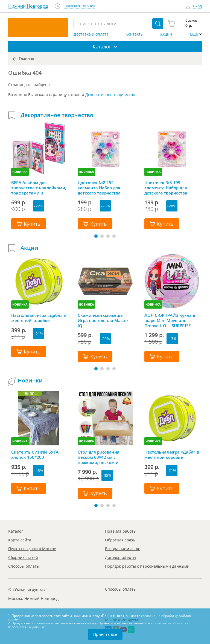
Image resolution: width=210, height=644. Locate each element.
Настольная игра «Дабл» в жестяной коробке (39, 318)
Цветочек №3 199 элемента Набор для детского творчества (166, 188)
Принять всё (105, 634)
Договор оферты (121, 557)
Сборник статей (23, 557)
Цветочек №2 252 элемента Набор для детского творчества (99, 188)
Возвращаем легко (123, 549)
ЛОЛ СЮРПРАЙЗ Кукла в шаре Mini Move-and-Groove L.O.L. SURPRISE (170, 320)
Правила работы (121, 531)
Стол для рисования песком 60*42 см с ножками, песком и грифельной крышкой (101, 457)
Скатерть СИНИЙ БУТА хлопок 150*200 (35, 455)
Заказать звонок (80, 6)
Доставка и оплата (91, 34)
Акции (166, 34)
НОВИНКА (20, 172)
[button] (96, 236)
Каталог (16, 531)
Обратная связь (120, 540)
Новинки (30, 381)
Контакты (135, 34)
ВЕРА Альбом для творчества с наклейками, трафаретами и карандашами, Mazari (39, 188)
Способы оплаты (24, 566)
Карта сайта (20, 540)
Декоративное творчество (110, 95)
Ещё (194, 34)
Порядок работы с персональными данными (147, 566)
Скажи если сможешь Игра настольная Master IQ (103, 320)
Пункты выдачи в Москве (32, 549)
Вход (197, 6)
